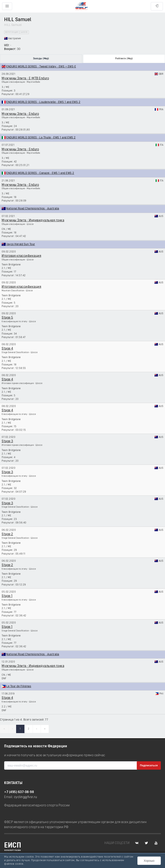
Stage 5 (7, 318)
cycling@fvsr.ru (26, 797)
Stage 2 (7, 534)
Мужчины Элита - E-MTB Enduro (25, 79)
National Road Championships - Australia (33, 209)
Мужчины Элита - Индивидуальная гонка (33, 220)
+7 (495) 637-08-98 (19, 792)
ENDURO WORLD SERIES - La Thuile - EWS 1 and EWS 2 (41, 138)
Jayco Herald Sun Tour (21, 244)
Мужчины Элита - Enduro (20, 114)
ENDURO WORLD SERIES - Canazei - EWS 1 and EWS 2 (40, 173)
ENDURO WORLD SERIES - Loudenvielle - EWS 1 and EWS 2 (43, 102)
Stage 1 (7, 596)
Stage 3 (7, 441)
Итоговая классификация (21, 256)
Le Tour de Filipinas (19, 686)
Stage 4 (7, 349)
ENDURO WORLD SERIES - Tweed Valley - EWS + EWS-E (41, 67)
